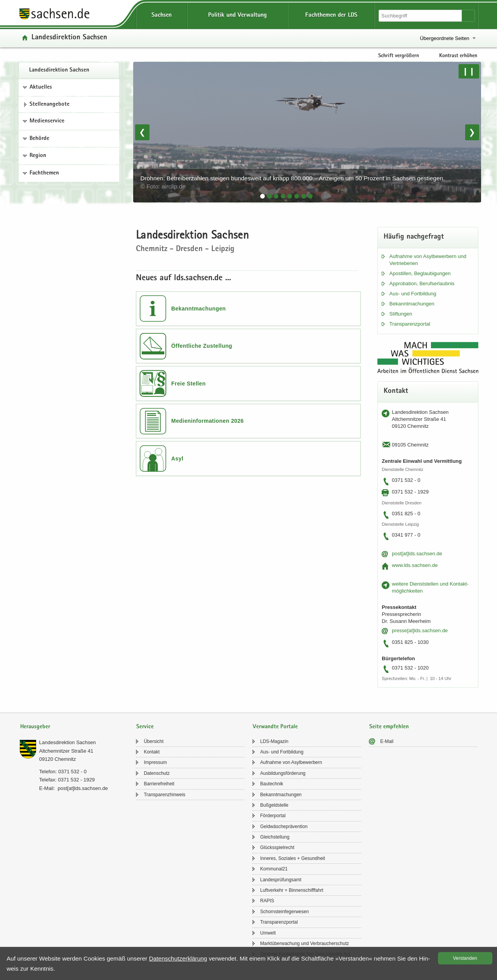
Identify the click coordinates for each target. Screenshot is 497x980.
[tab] (262, 196)
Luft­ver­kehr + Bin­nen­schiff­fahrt (292, 890)
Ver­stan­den (465, 958)
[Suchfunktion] (421, 16)
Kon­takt (152, 752)
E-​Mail (387, 741)
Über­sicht (154, 741)
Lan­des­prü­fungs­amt (281, 880)
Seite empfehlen (389, 727)
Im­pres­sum (155, 762)
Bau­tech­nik (272, 784)
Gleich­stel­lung (275, 837)
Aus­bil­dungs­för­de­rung (283, 773)
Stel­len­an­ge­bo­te (50, 105)
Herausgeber (35, 727)
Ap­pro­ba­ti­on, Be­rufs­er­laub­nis (422, 283)
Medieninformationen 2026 (208, 421)
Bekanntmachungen (199, 309)
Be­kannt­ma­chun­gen (412, 304)
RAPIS (267, 901)
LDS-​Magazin (274, 741)
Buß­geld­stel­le (274, 805)
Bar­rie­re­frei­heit (159, 784)
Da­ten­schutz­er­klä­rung (178, 958)
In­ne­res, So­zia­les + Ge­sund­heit (293, 858)
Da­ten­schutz (157, 773)
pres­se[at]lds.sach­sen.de (420, 630)
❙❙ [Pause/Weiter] (469, 71)
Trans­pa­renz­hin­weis (164, 795)
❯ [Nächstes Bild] (472, 132)
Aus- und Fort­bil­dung (413, 294)
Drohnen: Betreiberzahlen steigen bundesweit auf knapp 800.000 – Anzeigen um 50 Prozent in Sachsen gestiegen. (294, 182)
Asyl (177, 459)
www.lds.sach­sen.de (415, 565)
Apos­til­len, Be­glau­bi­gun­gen (420, 273)
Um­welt (268, 933)
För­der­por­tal (273, 816)
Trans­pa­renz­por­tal (410, 324)
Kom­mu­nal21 (274, 869)
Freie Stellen (189, 384)
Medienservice (47, 121)
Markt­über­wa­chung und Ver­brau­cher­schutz (305, 943)
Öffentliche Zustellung (202, 346)
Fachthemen (44, 173)
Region (38, 156)
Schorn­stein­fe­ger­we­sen (284, 912)
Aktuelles (41, 87)
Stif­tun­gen (401, 314)
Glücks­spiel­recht (277, 847)
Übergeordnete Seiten (444, 38)
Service (145, 727)
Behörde (39, 139)
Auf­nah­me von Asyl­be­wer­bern (291, 762)
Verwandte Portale (275, 727)
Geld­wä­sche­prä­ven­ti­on (284, 827)
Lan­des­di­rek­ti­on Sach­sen (59, 70)
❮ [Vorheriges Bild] (142, 132)
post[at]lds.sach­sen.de (417, 554)
